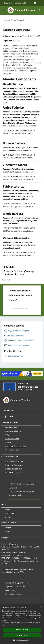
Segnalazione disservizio (15, 587)
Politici (8, 442)
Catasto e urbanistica (14, 469)
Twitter (18, 271)
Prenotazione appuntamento (17, 583)
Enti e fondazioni (12, 439)
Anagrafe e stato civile (14, 461)
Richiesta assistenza (13, 594)
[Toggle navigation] (5, 10)
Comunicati (10, 513)
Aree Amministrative (14, 431)
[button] (22, 640)
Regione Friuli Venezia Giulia (15, 3)
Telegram (9, 274)
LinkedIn (20, 274)
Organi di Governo (13, 427)
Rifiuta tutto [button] (22, 635)
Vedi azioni (8, 280)
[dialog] (22, 624)
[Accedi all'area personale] (35, 3)
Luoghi (8, 527)
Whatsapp (29, 271)
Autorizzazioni (15, 495)
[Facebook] (6, 416)
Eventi (8, 531)
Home (5, 20)
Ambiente (13, 488)
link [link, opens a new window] (10, 625)
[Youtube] (12, 416)
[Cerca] (39, 10)
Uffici (7, 435)
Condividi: (9, 267)
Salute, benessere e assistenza (22, 491)
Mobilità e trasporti (13, 472)
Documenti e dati (12, 450)
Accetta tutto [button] (22, 630)
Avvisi (8, 517)
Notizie (8, 509)
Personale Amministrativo (16, 446)
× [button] (41, 606)
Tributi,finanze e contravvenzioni (22, 484)
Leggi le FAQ (10, 590)
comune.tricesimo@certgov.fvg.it (19, 569)
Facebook (8, 271)
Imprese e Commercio (14, 465)
